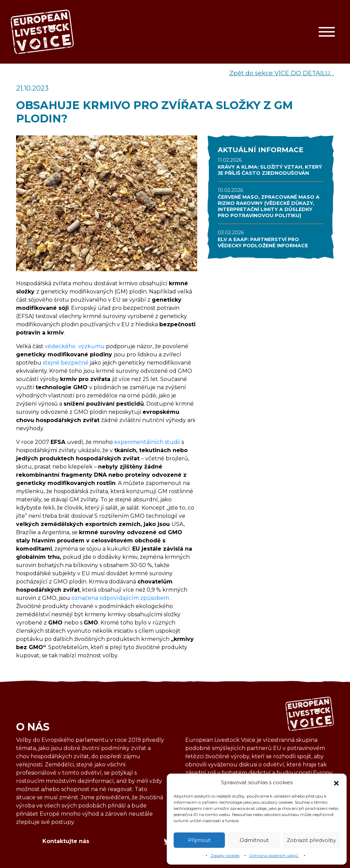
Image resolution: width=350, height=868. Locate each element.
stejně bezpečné (66, 363)
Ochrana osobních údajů (274, 856)
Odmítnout (254, 840)
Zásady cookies (225, 856)
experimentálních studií (147, 442)
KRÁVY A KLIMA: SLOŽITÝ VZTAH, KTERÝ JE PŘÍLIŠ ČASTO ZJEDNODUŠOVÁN (270, 170)
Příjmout (199, 840)
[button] (336, 782)
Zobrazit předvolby (311, 840)
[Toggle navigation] (327, 32)
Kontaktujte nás (66, 841)
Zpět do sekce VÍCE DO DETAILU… (282, 73)
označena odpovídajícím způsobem (121, 598)
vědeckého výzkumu (75, 346)
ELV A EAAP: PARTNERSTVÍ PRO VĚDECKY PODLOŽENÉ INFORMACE (263, 242)
